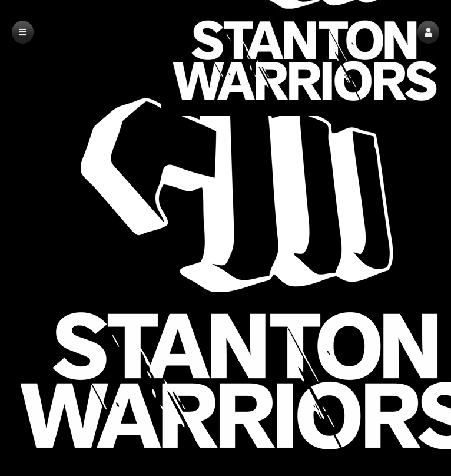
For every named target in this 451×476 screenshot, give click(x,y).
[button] (428, 32)
